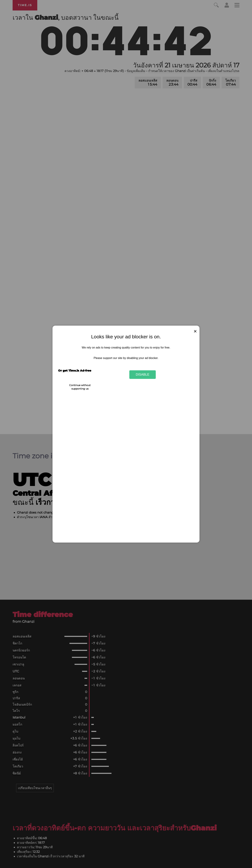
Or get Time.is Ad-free (75, 371)
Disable (143, 374)
